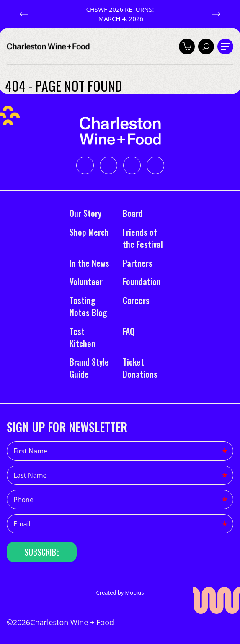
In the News (89, 263)
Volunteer (86, 281)
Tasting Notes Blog (89, 306)
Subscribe (42, 552)
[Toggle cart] (187, 46)
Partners (138, 263)
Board (133, 213)
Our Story (85, 213)
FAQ (129, 331)
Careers (136, 300)
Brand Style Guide (89, 368)
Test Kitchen (83, 337)
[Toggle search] (206, 46)
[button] (24, 14)
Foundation (142, 281)
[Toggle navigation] (225, 46)
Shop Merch (89, 232)
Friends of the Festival (143, 238)
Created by (120, 592)
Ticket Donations (140, 368)
